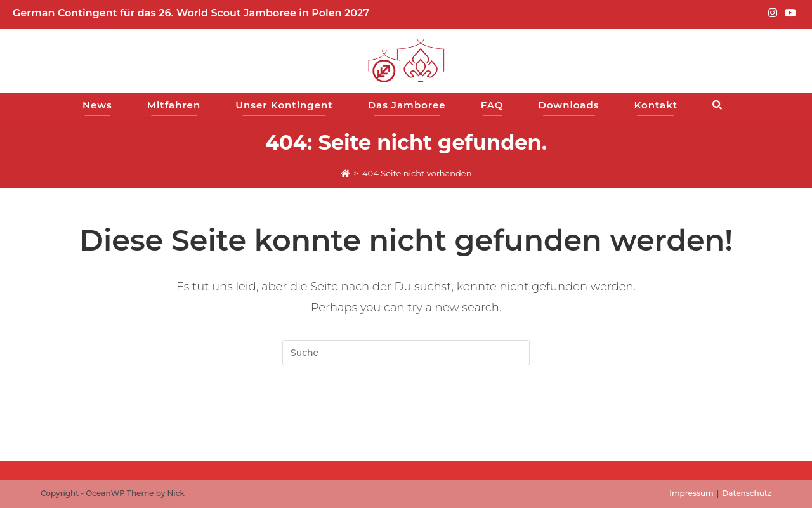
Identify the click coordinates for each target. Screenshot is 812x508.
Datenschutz (747, 493)
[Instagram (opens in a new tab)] (773, 13)
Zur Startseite (406, 416)
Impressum (691, 493)
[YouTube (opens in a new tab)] (789, 13)
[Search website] (721, 105)
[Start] (345, 173)
